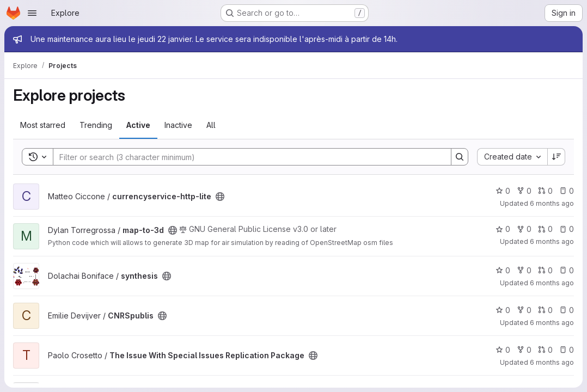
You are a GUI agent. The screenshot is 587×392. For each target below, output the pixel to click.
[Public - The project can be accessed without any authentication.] (220, 197)
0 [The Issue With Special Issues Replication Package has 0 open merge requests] (545, 350)
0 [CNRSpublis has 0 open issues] (567, 310)
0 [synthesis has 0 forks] (524, 270)
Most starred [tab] (43, 125)
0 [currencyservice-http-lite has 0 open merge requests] (545, 191)
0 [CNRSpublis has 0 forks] (524, 310)
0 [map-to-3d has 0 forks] (524, 229)
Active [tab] (138, 125)
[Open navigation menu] (32, 13)
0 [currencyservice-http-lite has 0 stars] (503, 191)
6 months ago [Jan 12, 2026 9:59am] (552, 323)
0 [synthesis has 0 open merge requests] (545, 270)
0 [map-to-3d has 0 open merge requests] (545, 229)
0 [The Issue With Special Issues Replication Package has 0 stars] (503, 350)
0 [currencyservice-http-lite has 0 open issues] (567, 191)
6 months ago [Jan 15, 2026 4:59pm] (552, 203)
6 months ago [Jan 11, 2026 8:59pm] (552, 362)
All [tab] (211, 125)
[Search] (247, 157)
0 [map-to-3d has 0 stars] (503, 229)
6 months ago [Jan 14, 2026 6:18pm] (552, 241)
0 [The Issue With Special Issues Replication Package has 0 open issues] (567, 350)
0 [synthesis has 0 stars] (503, 270)
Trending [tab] (96, 125)
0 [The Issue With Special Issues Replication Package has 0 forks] (524, 350)
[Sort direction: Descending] (557, 157)
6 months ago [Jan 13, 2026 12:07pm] (552, 283)
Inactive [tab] (178, 125)
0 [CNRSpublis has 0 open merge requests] (545, 310)
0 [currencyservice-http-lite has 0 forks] (524, 191)
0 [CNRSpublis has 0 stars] (503, 310)
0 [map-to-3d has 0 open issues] (567, 229)
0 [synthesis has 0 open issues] (567, 270)
